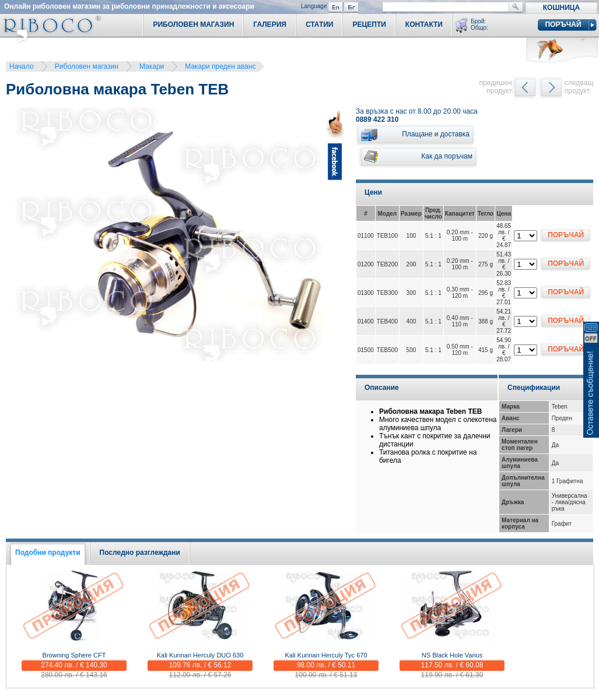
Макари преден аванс (220, 66)
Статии (320, 24)
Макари (152, 66)
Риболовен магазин (87, 66)
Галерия (270, 24)
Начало (22, 66)
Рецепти (369, 24)
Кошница (561, 8)
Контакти (424, 24)
